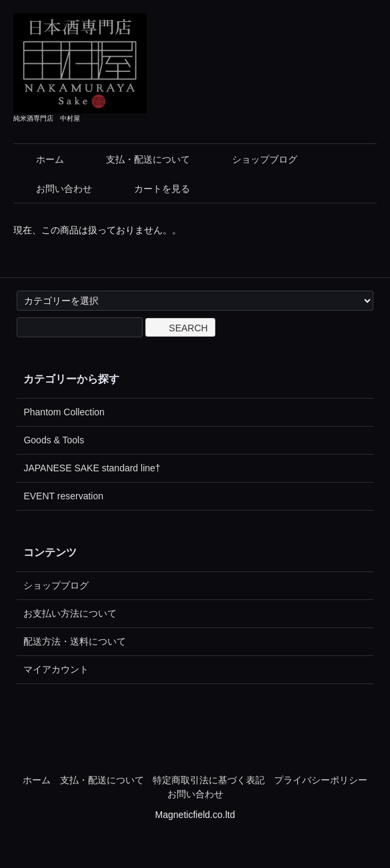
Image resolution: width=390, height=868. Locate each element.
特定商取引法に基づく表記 (209, 780)
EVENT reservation (63, 496)
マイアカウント (56, 669)
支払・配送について (138, 159)
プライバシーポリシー (321, 780)
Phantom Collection (64, 412)
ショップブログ (255, 159)
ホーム (40, 159)
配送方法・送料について (75, 641)
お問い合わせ (54, 189)
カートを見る (152, 189)
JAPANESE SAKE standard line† (92, 468)
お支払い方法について (70, 613)
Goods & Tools (54, 440)
